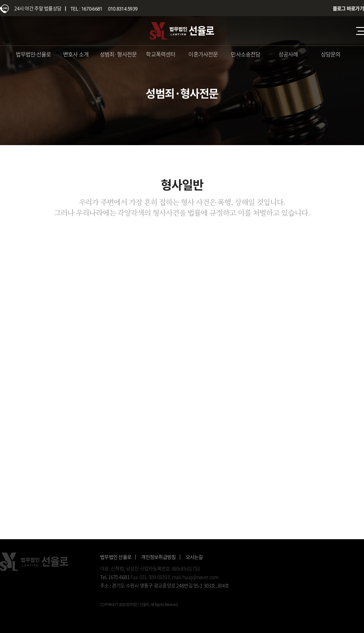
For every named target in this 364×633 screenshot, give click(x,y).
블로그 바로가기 (348, 8)
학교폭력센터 (161, 54)
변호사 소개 (76, 54)
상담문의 (331, 54)
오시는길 (194, 557)
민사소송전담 (246, 54)
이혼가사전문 (203, 54)
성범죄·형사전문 (118, 54)
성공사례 (288, 54)
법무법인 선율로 (34, 54)
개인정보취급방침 (158, 557)
